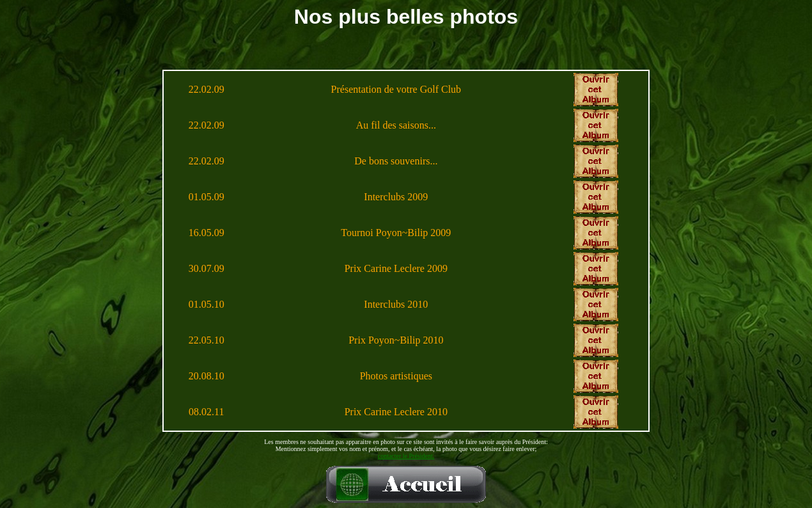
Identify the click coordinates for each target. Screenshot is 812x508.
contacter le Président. (406, 456)
